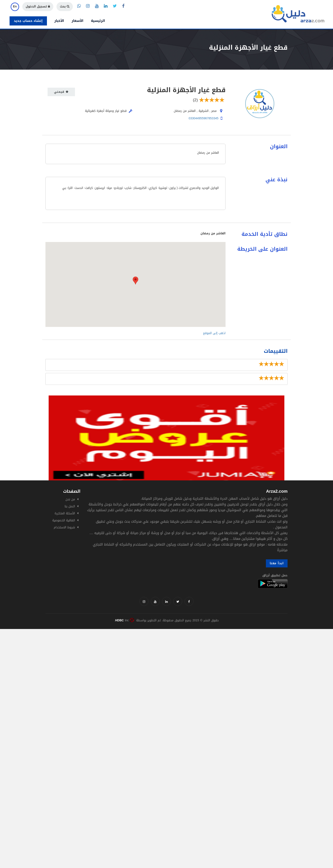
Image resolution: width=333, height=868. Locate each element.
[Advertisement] (127, 659)
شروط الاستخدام (64, 527)
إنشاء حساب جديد (28, 21)
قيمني (61, 92)
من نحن (70, 499)
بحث (65, 6)
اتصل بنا (70, 506)
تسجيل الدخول (38, 6)
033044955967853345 (203, 118)
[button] (135, 281)
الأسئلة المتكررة (65, 513)
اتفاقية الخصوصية (64, 520)
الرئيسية (98, 21)
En (15, 6)
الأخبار (59, 21)
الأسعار (78, 21)
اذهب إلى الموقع (214, 333)
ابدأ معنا (277, 563)
